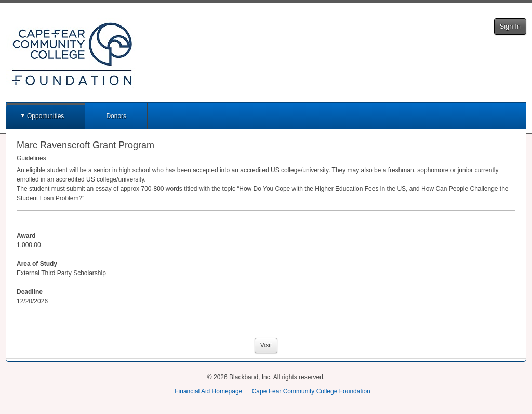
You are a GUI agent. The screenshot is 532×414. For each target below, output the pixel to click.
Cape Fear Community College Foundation (311, 391)
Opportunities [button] (45, 116)
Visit (266, 345)
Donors (116, 116)
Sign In (510, 26)
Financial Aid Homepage (208, 391)
